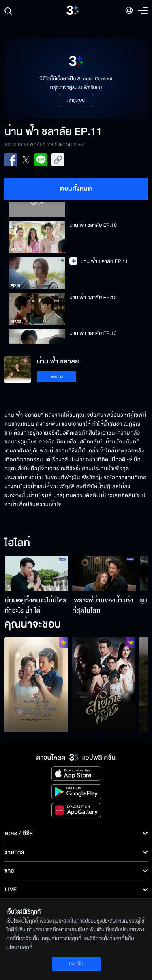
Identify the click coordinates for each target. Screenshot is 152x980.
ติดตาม (57, 377)
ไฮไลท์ (17, 543)
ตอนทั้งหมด (76, 189)
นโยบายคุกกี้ (19, 947)
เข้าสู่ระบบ (76, 100)
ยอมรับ (76, 964)
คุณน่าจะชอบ (33, 625)
